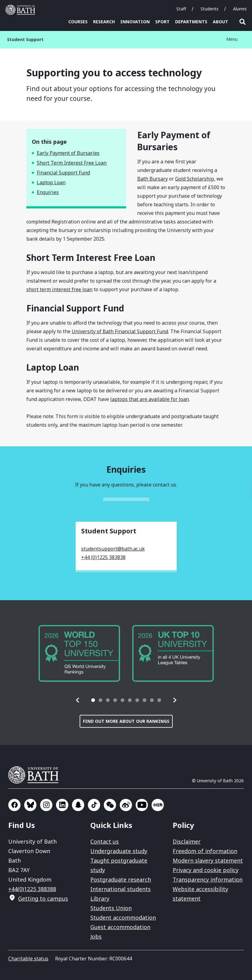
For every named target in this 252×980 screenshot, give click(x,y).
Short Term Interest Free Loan (72, 163)
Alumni (240, 9)
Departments (191, 22)
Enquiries (48, 192)
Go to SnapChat (78, 805)
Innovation (135, 22)
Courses (78, 22)
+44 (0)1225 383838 (103, 557)
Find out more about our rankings (126, 721)
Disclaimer (187, 841)
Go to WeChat (110, 805)
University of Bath (36, 775)
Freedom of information (205, 851)
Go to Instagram (46, 805)
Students (210, 9)
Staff (181, 9)
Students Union (111, 908)
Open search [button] (243, 22)
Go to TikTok (94, 805)
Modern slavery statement (208, 860)
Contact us (105, 841)
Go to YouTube (142, 805)
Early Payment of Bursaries (68, 153)
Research (104, 22)
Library (100, 898)
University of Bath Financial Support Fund (120, 331)
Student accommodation (123, 917)
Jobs (96, 936)
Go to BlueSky (30, 805)
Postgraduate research (121, 879)
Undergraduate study (119, 851)
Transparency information (208, 879)
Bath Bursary (152, 179)
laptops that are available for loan (150, 399)
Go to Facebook (14, 805)
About (220, 22)
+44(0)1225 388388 (32, 889)
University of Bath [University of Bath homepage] (22, 10)
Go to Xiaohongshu (158, 805)
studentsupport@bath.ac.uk (113, 549)
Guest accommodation (120, 927)
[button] (78, 700)
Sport (162, 22)
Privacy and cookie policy (206, 870)
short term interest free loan (59, 289)
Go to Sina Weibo (126, 805)
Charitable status (28, 959)
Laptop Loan (51, 182)
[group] (79, 653)
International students (120, 889)
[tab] (93, 700)
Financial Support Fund (63, 173)
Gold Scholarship (195, 179)
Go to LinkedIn (62, 805)
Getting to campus (43, 898)
